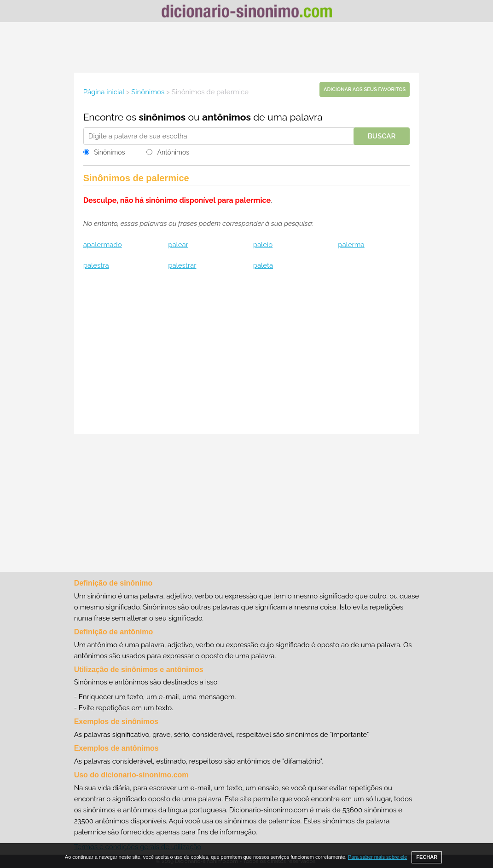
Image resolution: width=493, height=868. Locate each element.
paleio (263, 245)
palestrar (182, 265)
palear (178, 245)
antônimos (226, 117)
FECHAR (427, 857)
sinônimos (162, 117)
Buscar (382, 136)
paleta (263, 265)
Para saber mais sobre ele (377, 857)
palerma (351, 245)
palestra (96, 265)
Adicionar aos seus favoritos (365, 89)
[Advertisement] (247, 47)
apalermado (103, 245)
